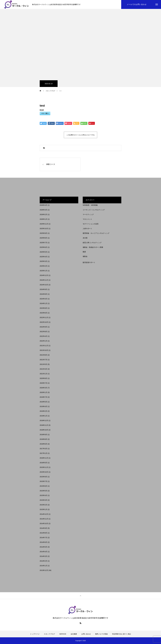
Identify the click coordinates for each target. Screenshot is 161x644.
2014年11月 (44, 519)
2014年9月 (43, 528)
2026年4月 (43, 205)
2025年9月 (43, 233)
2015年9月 (43, 477)
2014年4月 (43, 552)
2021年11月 (44, 346)
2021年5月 (43, 364)
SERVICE (63, 634)
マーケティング (88, 214)
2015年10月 (44, 472)
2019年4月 (43, 406)
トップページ (35, 634)
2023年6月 (43, 313)
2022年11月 (44, 317)
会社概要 (74, 634)
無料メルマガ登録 (101, 634)
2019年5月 (43, 402)
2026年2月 (43, 214)
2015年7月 (43, 481)
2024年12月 (44, 275)
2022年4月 (43, 336)
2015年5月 (43, 491)
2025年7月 (43, 243)
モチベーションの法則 (91, 224)
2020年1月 (43, 392)
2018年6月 (43, 444)
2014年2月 (43, 561)
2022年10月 (44, 322)
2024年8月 (43, 294)
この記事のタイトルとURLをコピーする (80, 135)
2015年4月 (43, 495)
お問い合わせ (86, 634)
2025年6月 (43, 247)
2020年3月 (43, 388)
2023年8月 (43, 308)
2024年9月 (43, 289)
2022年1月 (43, 341)
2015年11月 (44, 467)
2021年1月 (43, 374)
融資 (84, 252)
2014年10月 (44, 523)
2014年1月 (43, 566)
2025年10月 (44, 229)
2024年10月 (44, 285)
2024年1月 (43, 303)
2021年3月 (43, 369)
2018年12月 (44, 420)
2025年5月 (43, 252)
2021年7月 (43, 360)
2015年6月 (43, 486)
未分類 (85, 238)
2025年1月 (43, 271)
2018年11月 (44, 425)
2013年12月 (44, 570)
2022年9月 (43, 327)
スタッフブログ (49, 634)
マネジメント (87, 219)
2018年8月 (43, 439)
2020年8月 (43, 378)
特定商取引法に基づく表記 (122, 634)
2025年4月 (43, 257)
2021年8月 (43, 355)
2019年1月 (43, 416)
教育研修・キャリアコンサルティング (96, 233)
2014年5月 (43, 547)
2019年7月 (43, 397)
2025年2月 (43, 266)
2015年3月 (43, 500)
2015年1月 (43, 509)
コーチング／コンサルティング (94, 210)
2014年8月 (43, 533)
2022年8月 (43, 332)
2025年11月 (44, 224)
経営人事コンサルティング (92, 243)
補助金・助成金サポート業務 (93, 247)
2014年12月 (44, 514)
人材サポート (87, 229)
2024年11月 (44, 280)
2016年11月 (44, 458)
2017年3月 (43, 449)
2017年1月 (43, 453)
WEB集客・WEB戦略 (90, 205)
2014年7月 (43, 538)
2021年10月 (44, 350)
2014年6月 (43, 542)
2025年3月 (43, 261)
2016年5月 (43, 463)
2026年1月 (43, 219)
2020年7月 (43, 383)
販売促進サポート (89, 262)
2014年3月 (43, 556)
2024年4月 (43, 299)
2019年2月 (43, 411)
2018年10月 (44, 430)
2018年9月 (43, 435)
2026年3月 (43, 210)
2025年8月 (43, 238)
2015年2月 (43, 505)
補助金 (85, 256)
